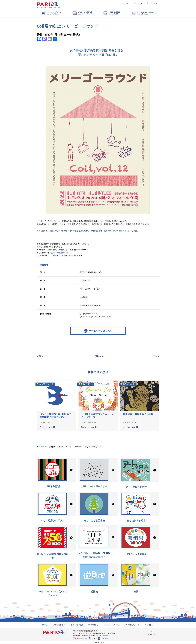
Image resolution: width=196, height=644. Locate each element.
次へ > (156, 356)
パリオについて (139, 3)
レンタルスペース (112, 624)
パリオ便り (51, 446)
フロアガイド (59, 624)
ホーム (125, 3)
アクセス (154, 3)
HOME (41, 446)
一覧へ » (98, 356)
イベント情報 (77, 624)
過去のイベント (65, 446)
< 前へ (40, 356)
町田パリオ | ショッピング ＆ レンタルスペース (48, 4)
